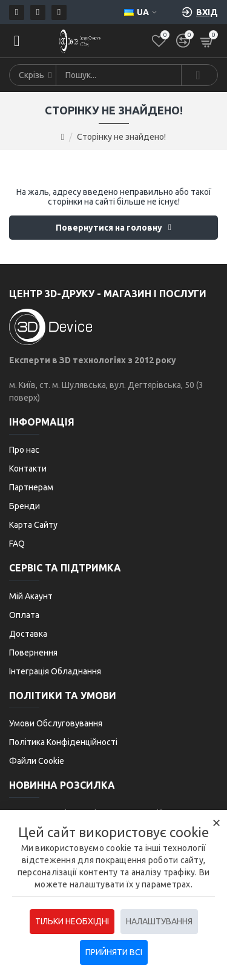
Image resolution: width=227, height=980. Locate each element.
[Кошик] (207, 41)
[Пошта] (17, 12)
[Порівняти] (183, 41)
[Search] (199, 75)
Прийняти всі (114, 952)
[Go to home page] (63, 137)
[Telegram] (59, 12)
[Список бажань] (159, 41)
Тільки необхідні (72, 921)
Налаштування (159, 921)
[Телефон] (38, 12)
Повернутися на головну (109, 228)
